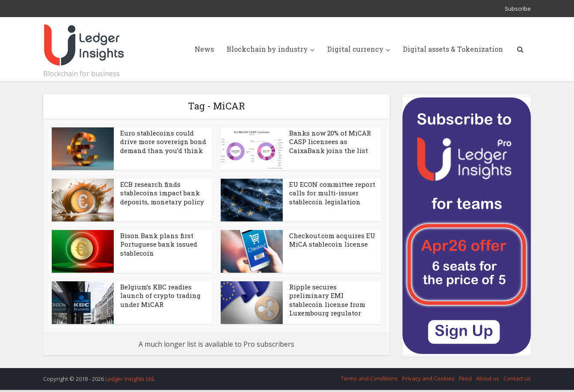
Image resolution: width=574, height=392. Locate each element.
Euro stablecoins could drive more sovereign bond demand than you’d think (163, 142)
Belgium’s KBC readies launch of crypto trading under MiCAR (160, 296)
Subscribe (518, 9)
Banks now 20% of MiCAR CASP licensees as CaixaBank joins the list (330, 142)
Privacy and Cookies (428, 378)
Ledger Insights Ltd (129, 379)
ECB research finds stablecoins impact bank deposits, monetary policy (162, 193)
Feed (465, 378)
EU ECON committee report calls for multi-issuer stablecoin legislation (332, 193)
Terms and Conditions (369, 378)
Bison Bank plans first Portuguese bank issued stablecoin (159, 244)
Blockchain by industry (267, 49)
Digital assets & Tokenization (453, 49)
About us (488, 378)
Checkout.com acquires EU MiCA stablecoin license (332, 240)
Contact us (517, 378)
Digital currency (355, 49)
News (204, 49)
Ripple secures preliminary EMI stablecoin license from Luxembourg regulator (327, 300)
